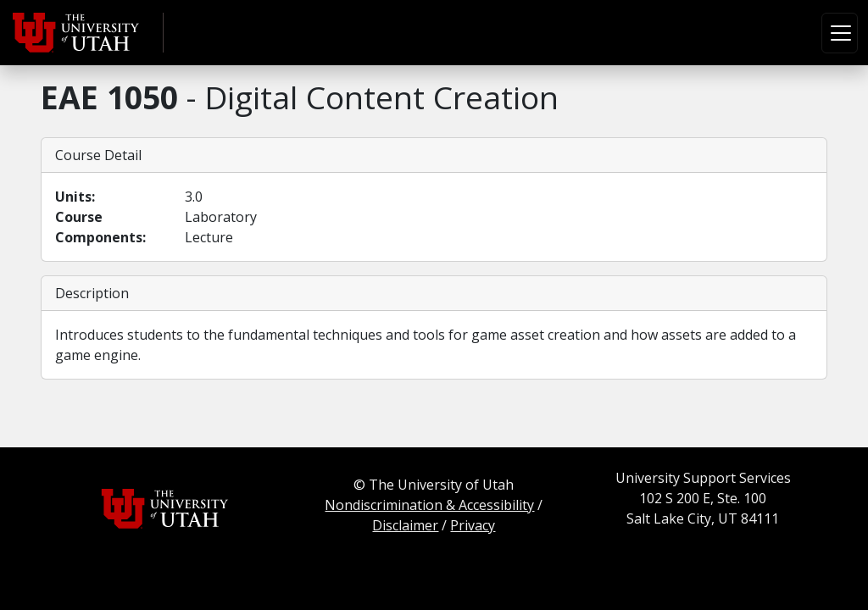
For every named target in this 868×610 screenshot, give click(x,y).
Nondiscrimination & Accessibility (429, 505)
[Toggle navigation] (840, 33)
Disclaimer (405, 525)
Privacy (473, 525)
